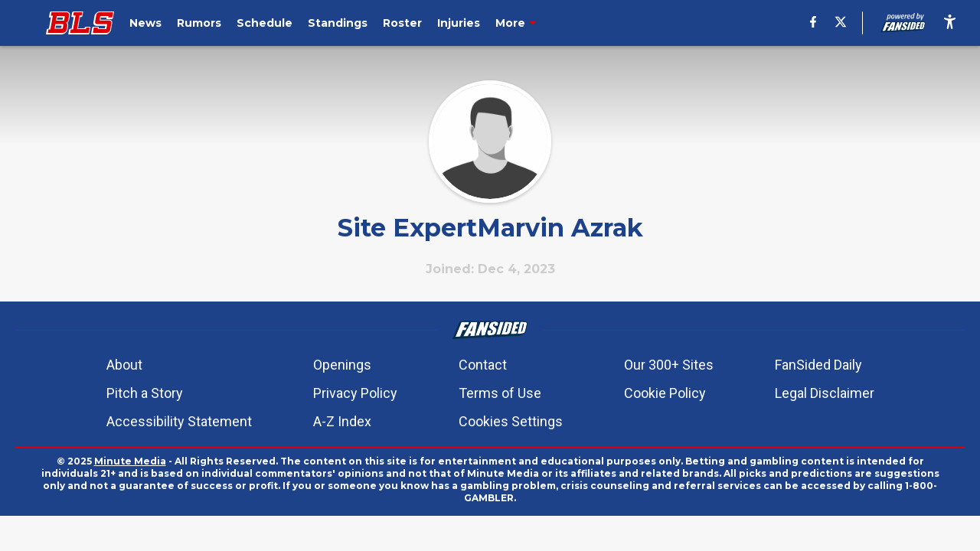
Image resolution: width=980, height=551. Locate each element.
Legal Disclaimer (825, 393)
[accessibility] (950, 23)
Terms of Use (500, 393)
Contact (483, 365)
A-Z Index (342, 421)
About (124, 365)
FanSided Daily (818, 365)
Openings (342, 365)
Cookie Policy (665, 393)
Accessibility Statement (179, 421)
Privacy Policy (355, 393)
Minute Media (130, 461)
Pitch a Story (145, 393)
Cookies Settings (511, 421)
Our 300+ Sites (669, 365)
